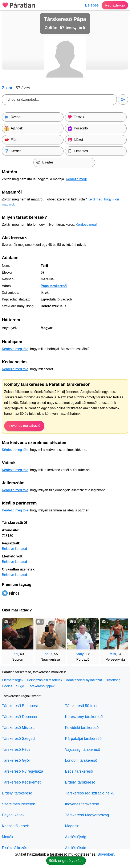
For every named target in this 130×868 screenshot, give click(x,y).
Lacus (47, 654)
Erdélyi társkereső (17, 793)
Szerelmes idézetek (18, 804)
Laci (15, 654)
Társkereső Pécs (16, 749)
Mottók (8, 837)
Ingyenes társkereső (82, 804)
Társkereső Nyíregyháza (23, 771)
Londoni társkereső (81, 760)
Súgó (20, 686)
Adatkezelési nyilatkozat (84, 680)
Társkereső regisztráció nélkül (90, 793)
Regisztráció (115, 5)
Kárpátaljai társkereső (83, 739)
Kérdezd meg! (76, 179)
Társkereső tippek (41, 686)
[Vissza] (9, 639)
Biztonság (113, 680)
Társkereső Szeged (18, 739)
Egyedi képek (13, 815)
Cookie (7, 686)
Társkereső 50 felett (82, 706)
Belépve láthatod (14, 549)
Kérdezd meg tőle (15, 349)
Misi (113, 654)
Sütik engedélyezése (66, 861)
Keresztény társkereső (84, 717)
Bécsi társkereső (79, 771)
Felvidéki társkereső (82, 728)
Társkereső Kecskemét (21, 782)
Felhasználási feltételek (45, 680)
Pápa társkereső (54, 286)
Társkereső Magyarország (87, 815)
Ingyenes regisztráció (24, 426)
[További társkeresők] (121, 639)
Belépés (91, 5)
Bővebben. (106, 854)
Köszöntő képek (15, 826)
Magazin (72, 826)
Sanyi (80, 654)
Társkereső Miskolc (18, 728)
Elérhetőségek (13, 680)
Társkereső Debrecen (20, 717)
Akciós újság (76, 837)
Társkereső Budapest (20, 706)
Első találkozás (15, 848)
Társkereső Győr (16, 760)
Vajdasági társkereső (83, 749)
